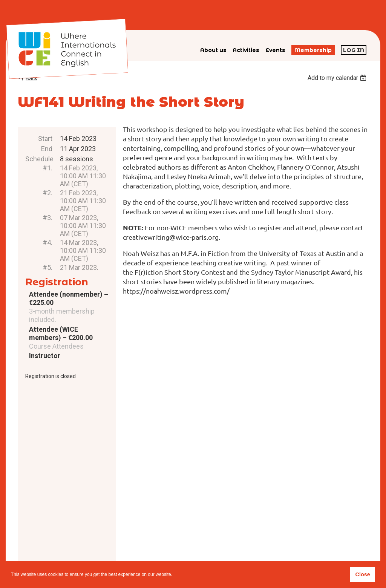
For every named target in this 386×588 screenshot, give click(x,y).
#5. (47, 267)
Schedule (39, 159)
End (47, 149)
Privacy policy (205, 549)
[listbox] (338, 78)
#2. (47, 193)
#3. (47, 218)
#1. (47, 168)
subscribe (283, 537)
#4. (47, 243)
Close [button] (362, 574)
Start (45, 139)
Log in (354, 50)
